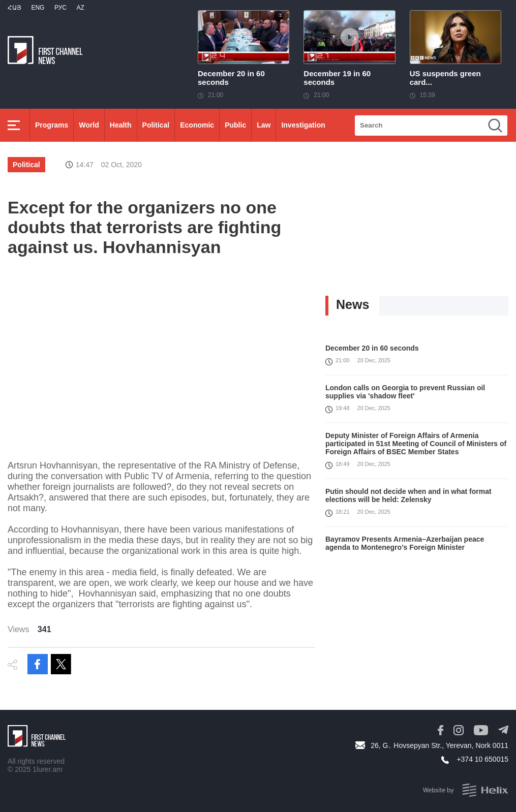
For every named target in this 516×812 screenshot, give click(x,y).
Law (264, 125)
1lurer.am (47, 769)
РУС (60, 8)
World (89, 125)
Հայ (14, 8)
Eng (38, 8)
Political (156, 125)
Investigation (303, 125)
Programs (52, 125)
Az (80, 8)
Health (121, 125)
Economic (197, 125)
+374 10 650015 (482, 759)
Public (235, 125)
